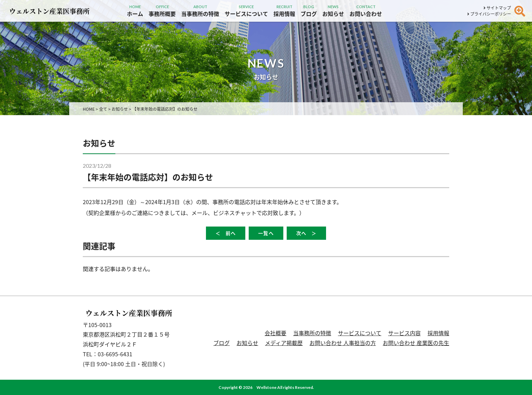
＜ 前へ (226, 233)
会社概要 (275, 333)
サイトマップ (497, 8)
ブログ (222, 343)
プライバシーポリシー (489, 14)
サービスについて (360, 333)
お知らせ (247, 343)
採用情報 (438, 333)
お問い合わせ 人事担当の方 (343, 343)
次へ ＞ (306, 233)
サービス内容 (404, 333)
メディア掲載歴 (284, 343)
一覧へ (266, 233)
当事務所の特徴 (312, 333)
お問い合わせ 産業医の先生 (416, 343)
